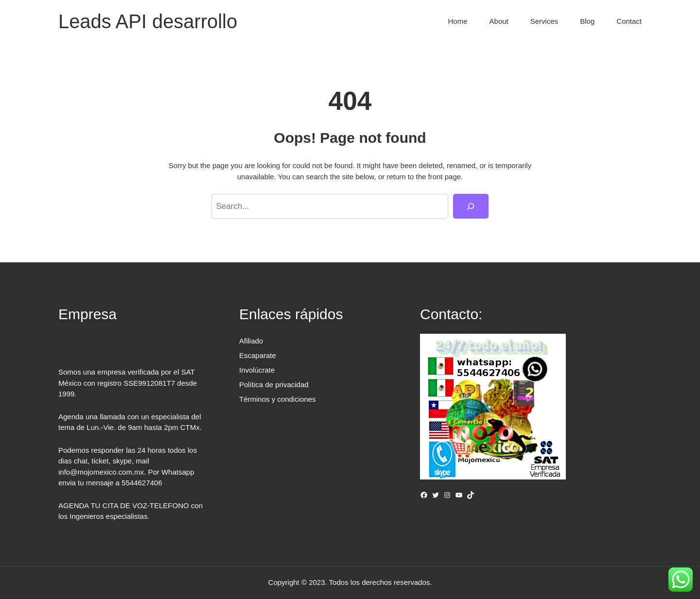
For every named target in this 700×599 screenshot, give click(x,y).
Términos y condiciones (278, 399)
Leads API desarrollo (148, 21)
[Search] (471, 206)
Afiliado (251, 341)
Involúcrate (257, 370)
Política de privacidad (274, 385)
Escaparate (258, 355)
